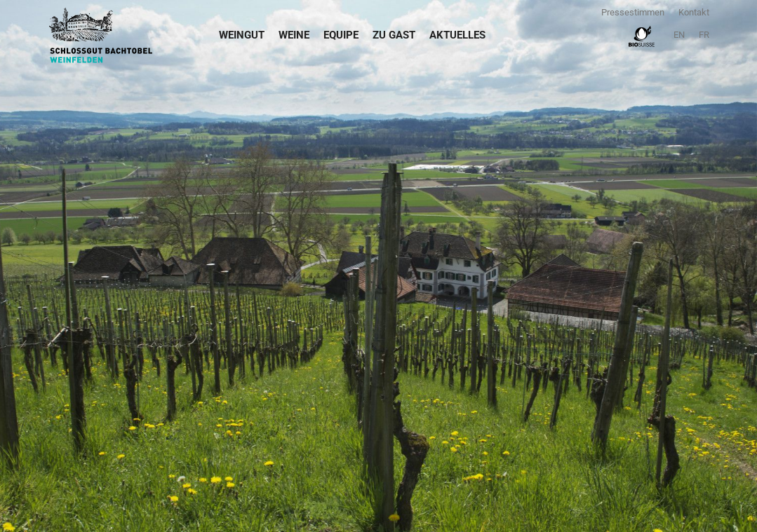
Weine (294, 35)
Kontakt (694, 12)
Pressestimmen (633, 12)
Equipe (341, 35)
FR (704, 35)
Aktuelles (457, 35)
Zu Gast (394, 35)
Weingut (242, 35)
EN (679, 35)
